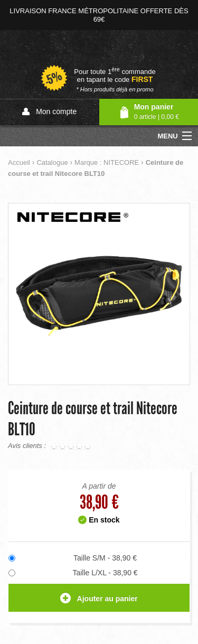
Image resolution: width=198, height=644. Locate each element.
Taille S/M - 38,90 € (105, 558)
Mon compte (49, 112)
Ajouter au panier (99, 599)
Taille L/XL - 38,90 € (105, 573)
